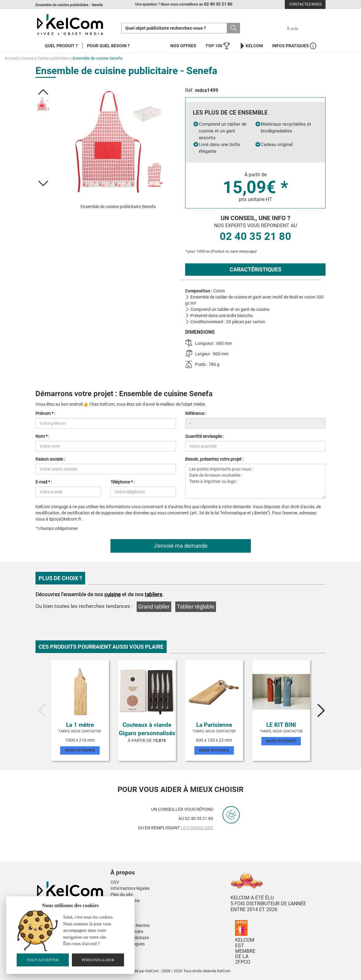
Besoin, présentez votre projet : (214, 459)
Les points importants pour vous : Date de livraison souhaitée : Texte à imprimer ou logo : (255, 481)
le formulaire (197, 828)
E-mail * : (44, 482)
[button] (43, 92)
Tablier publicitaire (53, 58)
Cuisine (27, 58)
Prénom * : (45, 413)
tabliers (154, 594)
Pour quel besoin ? (108, 46)
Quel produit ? (61, 46)
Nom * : (42, 436)
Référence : (196, 413)
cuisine (112, 594)
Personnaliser (98, 960)
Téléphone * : (122, 482)
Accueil (11, 58)
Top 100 (218, 46)
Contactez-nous (305, 4)
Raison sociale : (50, 459)
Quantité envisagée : (204, 436)
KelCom (251, 46)
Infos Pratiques (294, 46)
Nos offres (183, 46)
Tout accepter (43, 960)
